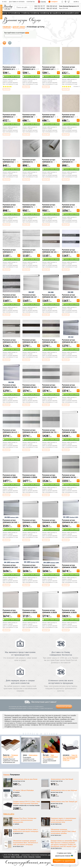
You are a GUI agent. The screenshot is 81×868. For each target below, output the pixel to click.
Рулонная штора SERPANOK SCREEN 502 (50, 522)
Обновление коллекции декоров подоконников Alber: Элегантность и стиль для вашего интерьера (25, 843)
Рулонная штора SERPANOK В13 (68, 116)
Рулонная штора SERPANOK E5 (9, 206)
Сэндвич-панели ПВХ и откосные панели (26, 806)
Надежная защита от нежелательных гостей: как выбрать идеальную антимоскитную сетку (63, 820)
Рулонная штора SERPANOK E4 (68, 161)
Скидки (53, 2)
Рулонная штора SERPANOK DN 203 (10, 296)
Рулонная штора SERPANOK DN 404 (49, 341)
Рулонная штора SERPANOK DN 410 (69, 341)
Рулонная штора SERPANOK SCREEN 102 (69, 432)
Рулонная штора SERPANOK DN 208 (49, 296)
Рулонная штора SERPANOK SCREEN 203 (30, 477)
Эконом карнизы (33, 755)
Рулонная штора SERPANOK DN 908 (10, 521)
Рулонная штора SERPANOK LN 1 (9, 68)
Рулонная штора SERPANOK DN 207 (30, 296)
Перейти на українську (64, 861)
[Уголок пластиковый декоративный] (50, 745)
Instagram (19, 857)
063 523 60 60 (40, 8)
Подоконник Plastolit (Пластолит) (10, 756)
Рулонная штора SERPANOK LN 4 (29, 68)
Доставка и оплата (17, 2)
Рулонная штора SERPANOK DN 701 (49, 431)
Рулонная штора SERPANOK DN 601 (30, 386)
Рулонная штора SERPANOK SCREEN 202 (10, 477)
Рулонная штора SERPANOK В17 (49, 116)
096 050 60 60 (52, 6)
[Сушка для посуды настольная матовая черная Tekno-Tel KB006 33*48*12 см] (70, 745)
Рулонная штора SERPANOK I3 (9, 251)
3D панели (16, 792)
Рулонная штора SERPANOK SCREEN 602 (10, 612)
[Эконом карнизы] (31, 745)
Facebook (7, 857)
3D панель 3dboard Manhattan (23, 790)
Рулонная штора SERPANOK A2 (68, 68)
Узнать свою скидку (13, 76)
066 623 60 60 (52, 8)
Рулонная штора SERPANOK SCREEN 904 (69, 612)
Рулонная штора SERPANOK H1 (68, 206)
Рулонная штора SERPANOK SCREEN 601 (69, 567)
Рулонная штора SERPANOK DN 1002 (10, 566)
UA (74, 2)
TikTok (25, 857)
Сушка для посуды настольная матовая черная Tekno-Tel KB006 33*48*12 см (70, 758)
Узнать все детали (64, 707)
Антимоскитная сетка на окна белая (25, 779)
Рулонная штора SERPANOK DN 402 (30, 341)
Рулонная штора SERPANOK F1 (29, 206)
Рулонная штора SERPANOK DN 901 (69, 476)
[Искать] (31, 7)
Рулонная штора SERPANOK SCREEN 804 (50, 612)
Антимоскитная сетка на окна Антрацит (64, 790)
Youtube (38, 857)
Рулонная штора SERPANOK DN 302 (10, 341)
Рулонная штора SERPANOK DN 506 (10, 386)
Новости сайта (9, 814)
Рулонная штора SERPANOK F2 (49, 206)
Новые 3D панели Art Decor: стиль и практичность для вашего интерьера (26, 830)
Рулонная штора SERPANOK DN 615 (10, 431)
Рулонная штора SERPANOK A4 (9, 116)
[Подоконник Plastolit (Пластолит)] (11, 745)
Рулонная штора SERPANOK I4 (29, 251)
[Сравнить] (65, 2)
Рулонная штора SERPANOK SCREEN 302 (50, 477)
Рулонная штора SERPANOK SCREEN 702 (30, 612)
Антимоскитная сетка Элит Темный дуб (64, 802)
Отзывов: (77, 86)
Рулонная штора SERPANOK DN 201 (69, 251)
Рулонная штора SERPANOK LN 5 (49, 68)
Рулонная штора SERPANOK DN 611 (69, 386)
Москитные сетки (19, 781)
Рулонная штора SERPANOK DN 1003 (30, 566)
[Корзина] (69, 2)
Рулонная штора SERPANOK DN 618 (30, 431)
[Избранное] (62, 2)
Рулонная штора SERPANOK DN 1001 (70, 521)
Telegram (31, 857)
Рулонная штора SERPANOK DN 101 (49, 251)
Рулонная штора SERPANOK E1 (29, 161)
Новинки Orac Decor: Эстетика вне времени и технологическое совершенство (25, 820)
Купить (7, 89)
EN (76, 2)
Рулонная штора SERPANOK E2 (49, 161)
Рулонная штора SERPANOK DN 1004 (50, 566)
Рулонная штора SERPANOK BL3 (9, 161)
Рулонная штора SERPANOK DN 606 (49, 386)
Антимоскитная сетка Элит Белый (62, 779)
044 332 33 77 (40, 6)
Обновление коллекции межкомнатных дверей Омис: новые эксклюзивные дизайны (63, 831)
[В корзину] (19, 73)
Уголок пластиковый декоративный (50, 756)
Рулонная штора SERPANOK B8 (29, 116)
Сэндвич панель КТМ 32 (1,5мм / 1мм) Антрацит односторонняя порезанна (26, 802)
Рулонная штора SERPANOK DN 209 (69, 296)
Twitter (13, 857)
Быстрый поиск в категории (17, 33)
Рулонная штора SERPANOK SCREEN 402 (30, 522)
